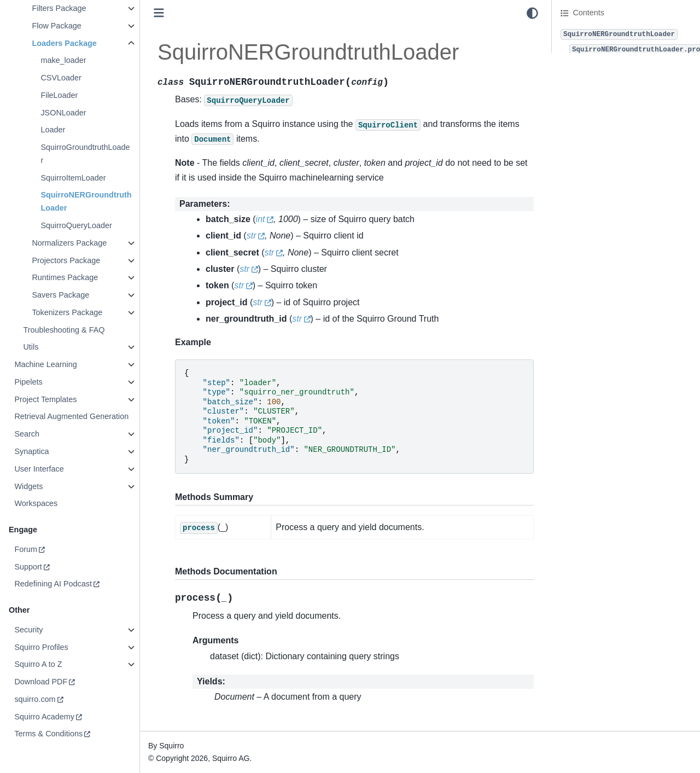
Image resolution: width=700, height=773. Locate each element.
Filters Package (59, 8)
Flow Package (56, 26)
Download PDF (41, 682)
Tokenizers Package (67, 312)
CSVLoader (61, 78)
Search (27, 434)
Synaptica (31, 451)
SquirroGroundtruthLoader (85, 154)
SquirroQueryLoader (76, 225)
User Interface (39, 469)
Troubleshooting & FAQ (64, 330)
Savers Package (60, 295)
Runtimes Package (65, 277)
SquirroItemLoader (73, 178)
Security (28, 630)
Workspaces (36, 503)
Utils (31, 347)
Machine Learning (45, 364)
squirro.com (35, 699)
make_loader (63, 60)
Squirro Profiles (41, 647)
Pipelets (28, 382)
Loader (53, 130)
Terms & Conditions (48, 734)
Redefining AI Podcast (53, 584)
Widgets (28, 486)
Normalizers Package (69, 243)
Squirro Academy (44, 717)
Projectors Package (66, 260)
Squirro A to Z (38, 664)
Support (28, 567)
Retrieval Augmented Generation (71, 416)
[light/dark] (532, 13)
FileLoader (59, 95)
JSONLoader (63, 113)
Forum (26, 549)
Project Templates (45, 399)
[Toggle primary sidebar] (159, 13)
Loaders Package (64, 43)
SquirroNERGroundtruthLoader (86, 201)
